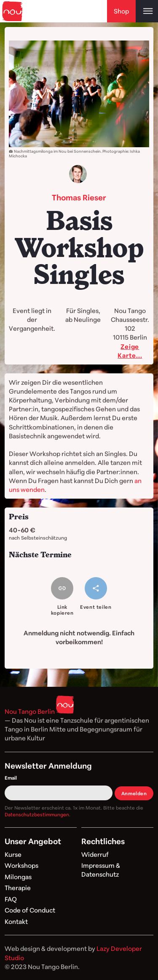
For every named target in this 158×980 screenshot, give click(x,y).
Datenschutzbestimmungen (37, 814)
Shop (121, 11)
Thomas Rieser (79, 197)
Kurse (13, 854)
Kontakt (16, 921)
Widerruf (95, 854)
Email (11, 778)
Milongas (18, 877)
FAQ (11, 899)
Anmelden (134, 793)
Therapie (18, 888)
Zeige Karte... (130, 351)
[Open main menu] (147, 11)
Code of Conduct (30, 910)
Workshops (21, 865)
